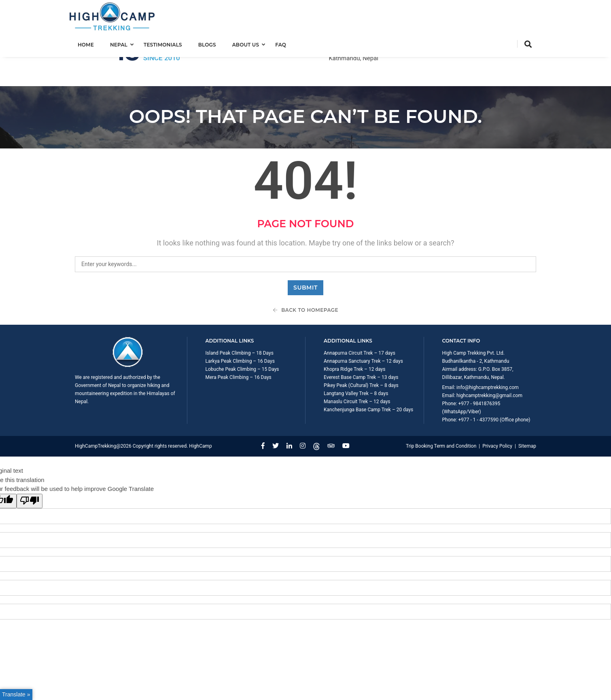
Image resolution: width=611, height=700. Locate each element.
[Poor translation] (30, 469)
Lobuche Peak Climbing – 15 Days (242, 337)
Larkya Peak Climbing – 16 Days (240, 329)
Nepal (124, 43)
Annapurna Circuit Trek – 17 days (360, 321)
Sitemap (527, 414)
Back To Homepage (305, 278)
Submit (305, 255)
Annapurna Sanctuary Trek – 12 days (363, 329)
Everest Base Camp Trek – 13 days (361, 345)
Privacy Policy (497, 414)
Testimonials (168, 43)
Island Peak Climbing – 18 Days (240, 321)
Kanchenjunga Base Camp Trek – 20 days (368, 377)
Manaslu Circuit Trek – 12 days (357, 369)
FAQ (286, 43)
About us (251, 43)
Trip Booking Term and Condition (441, 414)
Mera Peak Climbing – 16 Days (239, 345)
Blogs (212, 43)
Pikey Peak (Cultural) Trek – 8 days (361, 353)
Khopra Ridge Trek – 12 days (354, 337)
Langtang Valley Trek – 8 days (356, 361)
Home (91, 43)
